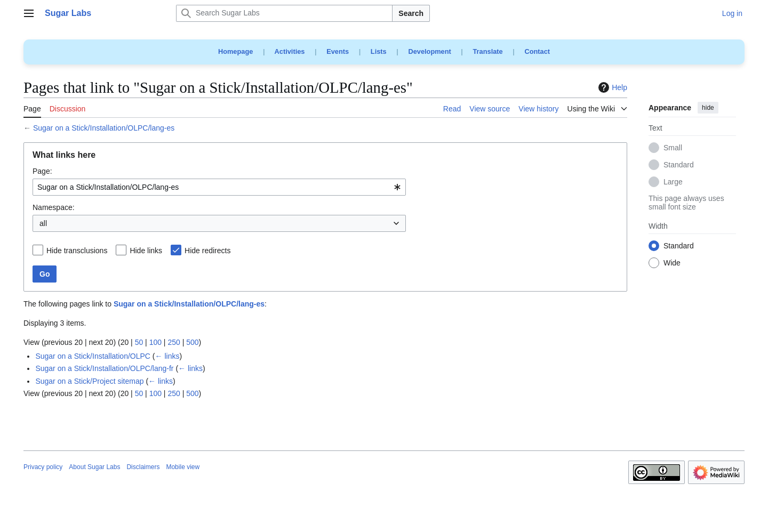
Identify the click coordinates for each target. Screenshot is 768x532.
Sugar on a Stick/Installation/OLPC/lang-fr (104, 368)
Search (411, 13)
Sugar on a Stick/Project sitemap (89, 381)
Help (611, 87)
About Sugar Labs (94, 467)
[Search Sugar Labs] (284, 13)
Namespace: (54, 207)
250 (174, 342)
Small (673, 148)
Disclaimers (143, 467)
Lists (379, 51)
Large (673, 182)
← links (167, 356)
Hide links (146, 251)
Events (338, 51)
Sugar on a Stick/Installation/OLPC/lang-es (104, 128)
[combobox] (219, 187)
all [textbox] (43, 223)
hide (708, 108)
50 (139, 342)
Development (429, 51)
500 (192, 342)
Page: (42, 171)
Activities (290, 51)
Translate (488, 51)
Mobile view (183, 467)
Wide (672, 263)
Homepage (235, 51)
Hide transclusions (77, 251)
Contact (537, 51)
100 (155, 342)
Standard (679, 165)
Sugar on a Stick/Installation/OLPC (93, 356)
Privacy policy (43, 467)
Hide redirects (207, 251)
